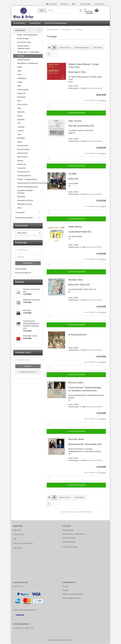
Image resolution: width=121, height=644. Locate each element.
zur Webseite (51, 4)
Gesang (20, 161)
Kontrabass (22, 97)
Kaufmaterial (19, 24)
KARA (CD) (73, 179)
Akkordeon (21, 197)
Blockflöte (21, 139)
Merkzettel (99, 4)
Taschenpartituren (24, 176)
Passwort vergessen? (23, 273)
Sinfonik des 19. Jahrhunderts (28, 53)
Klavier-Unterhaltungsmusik (27, 187)
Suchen (64, 4)
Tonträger (21, 56)
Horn (19, 124)
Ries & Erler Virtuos (24, 43)
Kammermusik (23, 146)
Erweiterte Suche (28, 373)
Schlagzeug (22, 79)
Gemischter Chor (23, 172)
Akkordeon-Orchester (25, 201)
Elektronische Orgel (24, 205)
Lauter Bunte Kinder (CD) (80, 232)
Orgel (19, 71)
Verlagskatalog (68, 531)
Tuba (19, 135)
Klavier (20, 68)
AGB (15, 539)
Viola (19, 86)
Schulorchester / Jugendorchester (24, 48)
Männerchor (22, 165)
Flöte (19, 101)
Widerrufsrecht (19, 535)
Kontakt (65, 591)
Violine (20, 82)
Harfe (19, 75)
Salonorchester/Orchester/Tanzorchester (30, 183)
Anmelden (28, 264)
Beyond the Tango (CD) (79, 285)
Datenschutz (18, 548)
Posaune (21, 131)
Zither (19, 208)
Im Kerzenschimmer (78, 335)
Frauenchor (21, 168)
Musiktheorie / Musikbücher (28, 64)
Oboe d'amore (22, 105)
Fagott (20, 116)
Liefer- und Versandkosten (23, 544)
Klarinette (21, 112)
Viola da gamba (23, 90)
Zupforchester (23, 154)
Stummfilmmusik (69, 542)
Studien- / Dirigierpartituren (27, 180)
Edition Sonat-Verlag (70, 547)
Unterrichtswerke (24, 60)
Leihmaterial (35, 24)
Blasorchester (22, 157)
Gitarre (20, 142)
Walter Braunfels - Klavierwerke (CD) (85, 445)
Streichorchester (23, 150)
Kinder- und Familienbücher (27, 35)
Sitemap (66, 587)
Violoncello (21, 94)
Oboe (19, 109)
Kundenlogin (85, 4)
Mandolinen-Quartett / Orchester (25, 192)
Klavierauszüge (23, 39)
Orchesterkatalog (69, 538)
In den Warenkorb (76, 113)
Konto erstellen (21, 269)
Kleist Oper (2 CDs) (77, 73)
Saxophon (21, 120)
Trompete (21, 127)
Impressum (17, 531)
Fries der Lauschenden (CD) (81, 126)
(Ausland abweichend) (94, 89)
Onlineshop (52, 641)
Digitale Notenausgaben (56, 24)
